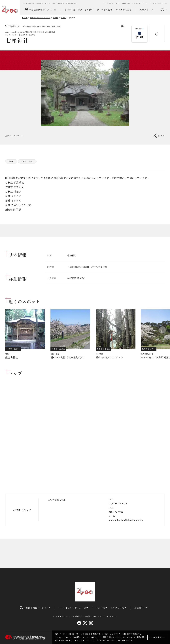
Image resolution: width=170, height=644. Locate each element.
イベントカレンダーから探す (79, 10)
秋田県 (56, 18)
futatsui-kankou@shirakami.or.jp (126, 520)
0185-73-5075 (120, 504)
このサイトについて (107, 640)
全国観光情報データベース (41, 10)
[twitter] (85, 623)
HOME (25, 18)
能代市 (63, 18)
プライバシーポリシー (158, 3)
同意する (157, 637)
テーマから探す (105, 10)
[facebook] (79, 623)
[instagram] (91, 623)
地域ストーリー (148, 10)
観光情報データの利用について (135, 3)
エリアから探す (124, 10)
